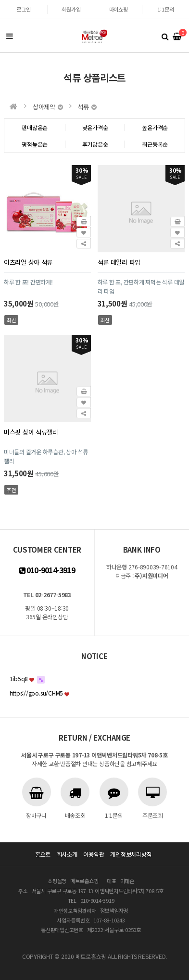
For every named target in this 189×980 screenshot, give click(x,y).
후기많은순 (95, 144)
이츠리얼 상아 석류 (28, 262)
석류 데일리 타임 (119, 262)
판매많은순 (35, 127)
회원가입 (71, 9)
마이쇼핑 (119, 9)
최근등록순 (155, 144)
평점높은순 (35, 144)
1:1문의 (165, 9)
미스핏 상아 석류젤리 (31, 432)
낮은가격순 (95, 127)
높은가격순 (155, 127)
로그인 (23, 9)
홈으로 (43, 854)
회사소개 (67, 854)
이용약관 (94, 854)
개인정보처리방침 (131, 854)
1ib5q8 (19, 679)
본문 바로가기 (0, 0)
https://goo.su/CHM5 (36, 693)
